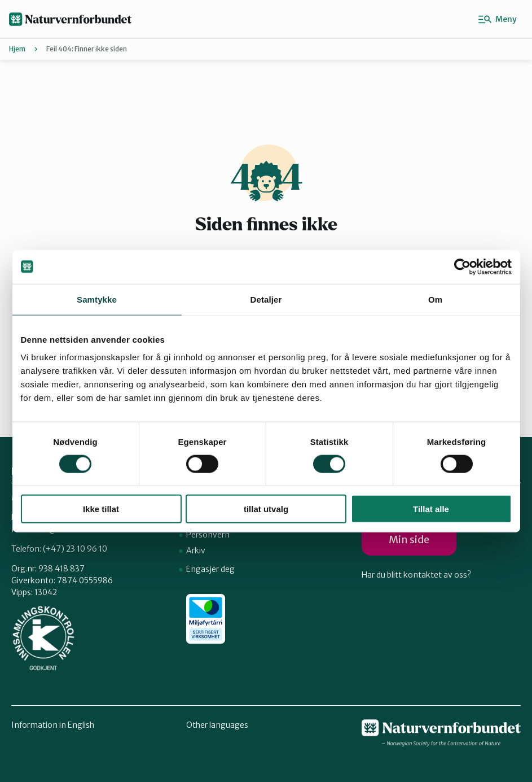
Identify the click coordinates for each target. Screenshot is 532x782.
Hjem (17, 49)
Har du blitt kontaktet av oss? (416, 575)
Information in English (53, 725)
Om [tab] (435, 299)
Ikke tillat (101, 509)
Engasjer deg (210, 569)
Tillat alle (431, 509)
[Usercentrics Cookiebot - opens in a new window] (462, 267)
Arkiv (196, 551)
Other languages (217, 725)
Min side (409, 539)
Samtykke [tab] (97, 299)
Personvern (208, 535)
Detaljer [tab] (266, 299)
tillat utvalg (266, 509)
